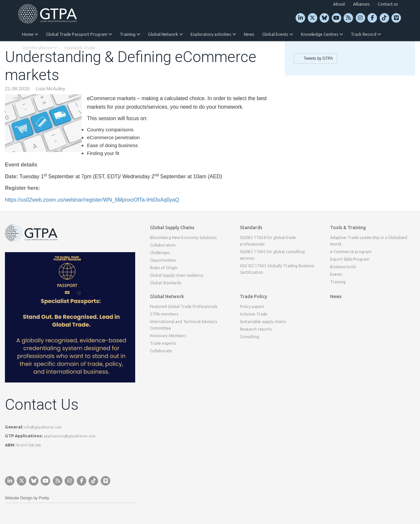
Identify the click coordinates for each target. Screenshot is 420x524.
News (249, 34)
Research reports (256, 329)
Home (30, 34)
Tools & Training (348, 228)
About (339, 4)
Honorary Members (168, 336)
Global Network (165, 34)
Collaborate (161, 351)
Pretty (44, 498)
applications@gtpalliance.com (70, 436)
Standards (251, 228)
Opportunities (163, 260)
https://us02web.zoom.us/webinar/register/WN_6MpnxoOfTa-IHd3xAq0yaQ (92, 200)
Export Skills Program (350, 259)
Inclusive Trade (254, 314)
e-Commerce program (351, 252)
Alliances (361, 4)
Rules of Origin (164, 268)
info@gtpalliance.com (43, 427)
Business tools (343, 267)
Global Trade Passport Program (79, 34)
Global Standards (166, 283)
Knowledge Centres (322, 34)
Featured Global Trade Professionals (184, 306)
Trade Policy (253, 296)
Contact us (388, 4)
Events (336, 274)
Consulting (250, 337)
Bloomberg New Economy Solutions (183, 238)
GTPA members (164, 314)
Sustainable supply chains (263, 322)
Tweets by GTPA (318, 58)
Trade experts (163, 343)
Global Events (278, 34)
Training (130, 34)
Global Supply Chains (172, 228)
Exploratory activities (213, 34)
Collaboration (163, 245)
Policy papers (252, 306)
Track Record (366, 34)
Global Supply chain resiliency (177, 275)
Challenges (160, 253)
